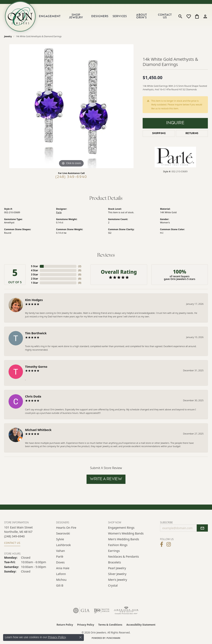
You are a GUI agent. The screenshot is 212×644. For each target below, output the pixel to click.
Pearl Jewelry (117, 568)
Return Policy (65, 625)
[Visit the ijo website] (102, 611)
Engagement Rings (121, 528)
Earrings (114, 551)
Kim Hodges (34, 300)
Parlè (60, 557)
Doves (60, 562)
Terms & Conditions (110, 625)
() (80, 266)
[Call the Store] (14, 536)
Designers (100, 16)
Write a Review (106, 479)
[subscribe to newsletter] (202, 528)
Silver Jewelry (117, 574)
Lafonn (61, 574)
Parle (59, 212)
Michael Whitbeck (38, 430)
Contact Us (165, 16)
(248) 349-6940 (71, 177)
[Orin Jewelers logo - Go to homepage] (20, 16)
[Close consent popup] (81, 637)
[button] (180, 16)
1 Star (35, 283)
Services (120, 16)
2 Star (35, 279)
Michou (61, 580)
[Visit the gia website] (81, 611)
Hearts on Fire (66, 528)
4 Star (35, 270)
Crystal (113, 585)
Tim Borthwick (36, 333)
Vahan (60, 551)
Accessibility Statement (141, 625)
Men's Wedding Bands (124, 539)
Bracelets (114, 562)
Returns (192, 133)
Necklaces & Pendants (123, 557)
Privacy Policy (86, 625)
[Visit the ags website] (126, 611)
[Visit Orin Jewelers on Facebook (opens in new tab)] (162, 544)
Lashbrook (63, 545)
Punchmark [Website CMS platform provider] (114, 638)
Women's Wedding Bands (126, 533)
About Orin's (142, 16)
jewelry (8, 36)
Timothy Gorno (36, 367)
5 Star (35, 266)
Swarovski (63, 533)
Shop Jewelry (76, 16)
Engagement (50, 16)
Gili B (60, 585)
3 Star (35, 274)
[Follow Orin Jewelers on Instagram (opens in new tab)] (169, 544)
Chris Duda (33, 396)
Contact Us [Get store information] (12, 543)
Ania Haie (63, 568)
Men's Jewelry (118, 580)
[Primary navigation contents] (106, 16)
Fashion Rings (118, 545)
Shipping (159, 133)
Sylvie (60, 539)
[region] (71, 106)
